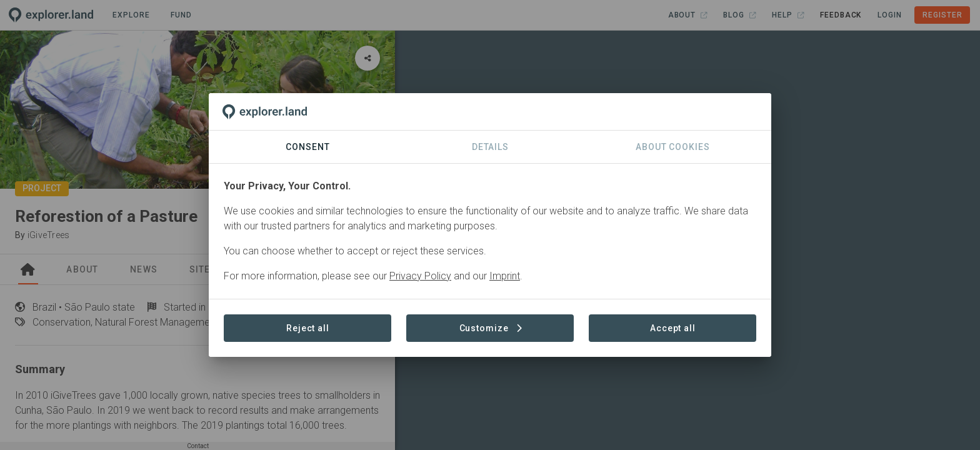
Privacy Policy (420, 276)
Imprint (505, 276)
